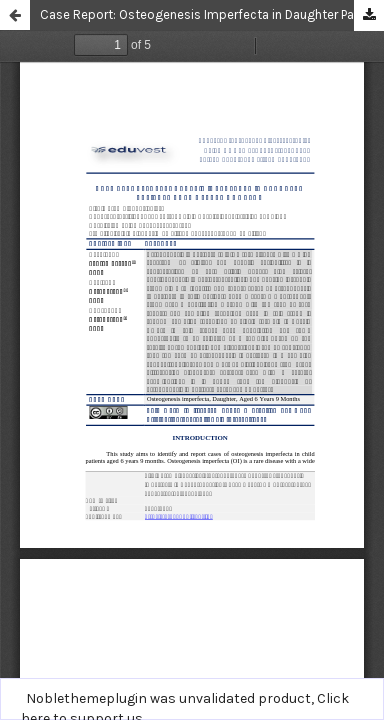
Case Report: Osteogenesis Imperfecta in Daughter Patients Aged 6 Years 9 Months (212, 14)
